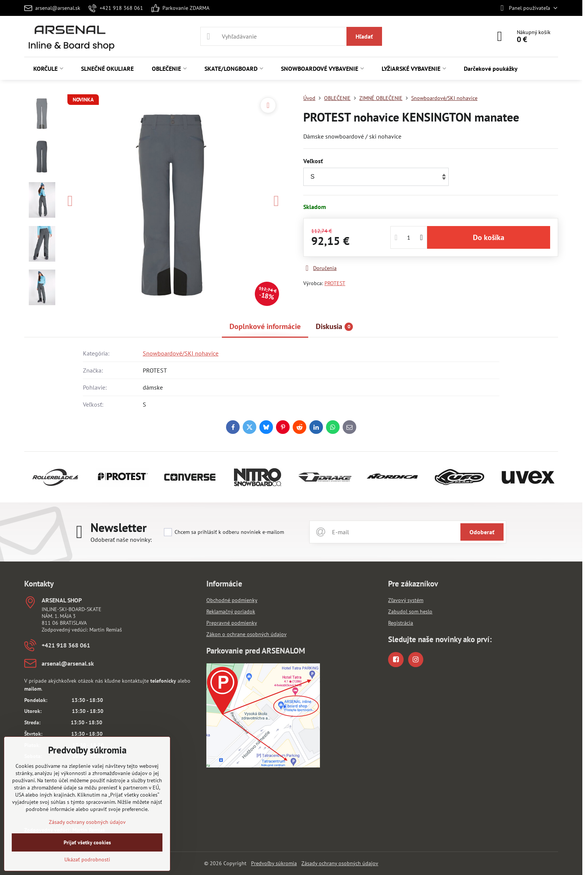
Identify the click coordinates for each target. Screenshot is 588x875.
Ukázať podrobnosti (87, 859)
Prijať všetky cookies (87, 842)
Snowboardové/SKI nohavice (181, 353)
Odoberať (482, 532)
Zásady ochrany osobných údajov (340, 863)
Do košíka (489, 237)
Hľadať (364, 36)
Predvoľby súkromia (274, 863)
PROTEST (335, 283)
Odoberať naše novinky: (121, 540)
